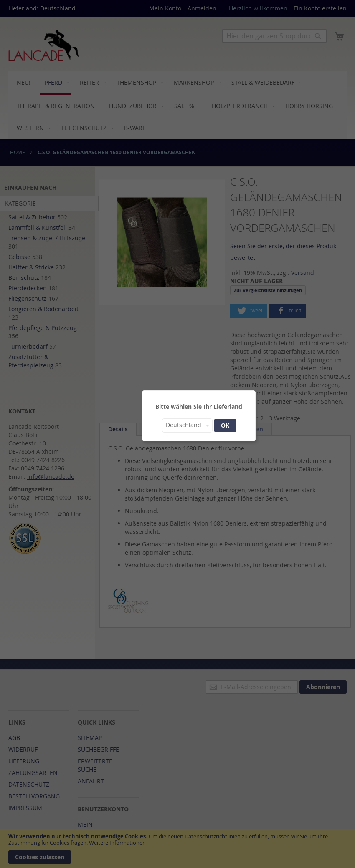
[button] (187, 425)
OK (225, 425)
